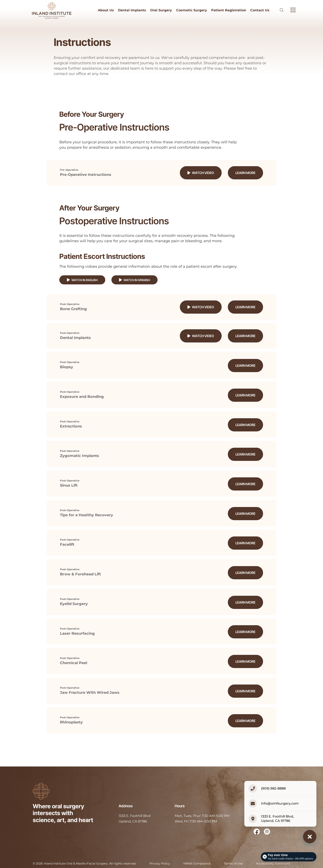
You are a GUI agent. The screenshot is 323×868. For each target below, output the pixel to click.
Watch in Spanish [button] (135, 280)
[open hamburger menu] (293, 10)
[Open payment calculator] (288, 856)
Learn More (245, 173)
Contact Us (260, 10)
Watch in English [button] (82, 280)
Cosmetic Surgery (192, 10)
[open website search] (285, 10)
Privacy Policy (160, 854)
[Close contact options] (310, 837)
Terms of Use (233, 854)
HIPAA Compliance (197, 854)
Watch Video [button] (201, 173)
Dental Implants (132, 10)
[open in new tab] (135, 809)
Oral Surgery (161, 10)
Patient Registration (229, 10)
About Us (106, 10)
